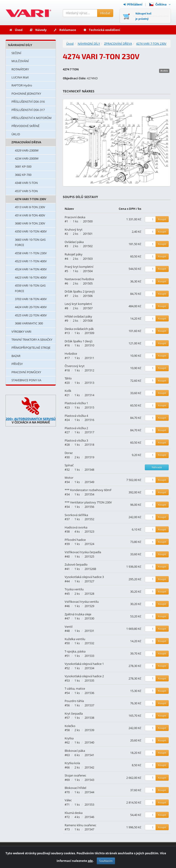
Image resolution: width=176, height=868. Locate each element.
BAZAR (16, 356)
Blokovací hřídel (75, 788)
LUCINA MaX (20, 77)
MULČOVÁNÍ (20, 61)
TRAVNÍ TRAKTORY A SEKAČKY (32, 340)
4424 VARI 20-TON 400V (31, 307)
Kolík (68, 391)
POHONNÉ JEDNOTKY (26, 94)
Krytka (69, 738)
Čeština (160, 4)
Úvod (16, 30)
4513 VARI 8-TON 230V (30, 207)
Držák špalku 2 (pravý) (80, 291)
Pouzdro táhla (74, 701)
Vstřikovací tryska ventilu (82, 602)
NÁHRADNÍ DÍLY (20, 45)
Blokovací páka (75, 751)
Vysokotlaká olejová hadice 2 (84, 676)
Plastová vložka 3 (76, 440)
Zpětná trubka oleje (78, 614)
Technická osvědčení (102, 30)
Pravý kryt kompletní (79, 267)
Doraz (69, 453)
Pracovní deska (75, 217)
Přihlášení (133, 4)
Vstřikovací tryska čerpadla (83, 552)
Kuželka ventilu (75, 639)
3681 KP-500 (23, 166)
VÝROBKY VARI (21, 332)
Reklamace (65, 30)
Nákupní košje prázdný (143, 16)
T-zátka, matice (75, 688)
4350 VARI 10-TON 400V (31, 231)
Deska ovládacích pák (79, 329)
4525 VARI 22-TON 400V (31, 315)
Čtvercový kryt (75, 366)
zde (90, 862)
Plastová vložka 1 (76, 403)
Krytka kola (72, 763)
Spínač (69, 465)
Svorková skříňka (76, 515)
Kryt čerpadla (74, 713)
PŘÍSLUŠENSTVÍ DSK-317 (28, 110)
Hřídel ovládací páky (78, 316)
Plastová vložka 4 (76, 416)
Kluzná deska (74, 813)
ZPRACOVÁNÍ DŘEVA (26, 142)
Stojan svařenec (75, 775)
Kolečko (70, 726)
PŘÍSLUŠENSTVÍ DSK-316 (28, 102)
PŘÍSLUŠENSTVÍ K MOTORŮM (32, 118)
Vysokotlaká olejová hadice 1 (84, 664)
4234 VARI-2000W (27, 158)
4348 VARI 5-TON (26, 183)
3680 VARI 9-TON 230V (30, 223)
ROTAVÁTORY (20, 69)
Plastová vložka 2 (76, 428)
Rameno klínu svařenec (80, 825)
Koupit (162, 219)
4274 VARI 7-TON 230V (30, 199)
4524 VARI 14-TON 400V (31, 269)
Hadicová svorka (76, 527)
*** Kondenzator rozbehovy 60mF (88, 490)
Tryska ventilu (74, 589)
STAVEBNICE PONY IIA (26, 380)
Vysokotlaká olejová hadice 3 (84, 577)
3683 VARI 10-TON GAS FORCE (30, 242)
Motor (69, 478)
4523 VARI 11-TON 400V (31, 261)
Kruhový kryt (74, 229)
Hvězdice (71, 354)
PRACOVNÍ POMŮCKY (26, 372)
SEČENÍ (16, 53)
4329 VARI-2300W (27, 150)
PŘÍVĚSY (17, 364)
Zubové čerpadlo (76, 564)
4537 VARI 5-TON (26, 191)
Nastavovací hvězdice (79, 279)
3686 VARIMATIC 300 (29, 323)
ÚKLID (16, 134)
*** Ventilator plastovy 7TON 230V (88, 502)
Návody (38, 30)
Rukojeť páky (74, 254)
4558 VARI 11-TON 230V (31, 253)
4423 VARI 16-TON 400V (31, 277)
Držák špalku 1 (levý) (78, 341)
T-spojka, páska (75, 651)
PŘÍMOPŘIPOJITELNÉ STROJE (31, 348)
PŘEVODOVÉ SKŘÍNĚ (25, 126)
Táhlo (68, 378)
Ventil (69, 627)
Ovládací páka (74, 242)
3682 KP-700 (23, 175)
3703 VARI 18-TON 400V (31, 299)
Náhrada (157, 467)
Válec (68, 800)
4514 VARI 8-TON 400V (30, 215)
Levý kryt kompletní (78, 304)
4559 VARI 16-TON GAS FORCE (30, 288)
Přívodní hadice (75, 540)
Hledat (105, 13)
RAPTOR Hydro (22, 85)
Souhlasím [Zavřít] (106, 863)
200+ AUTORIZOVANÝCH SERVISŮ (31, 419)
